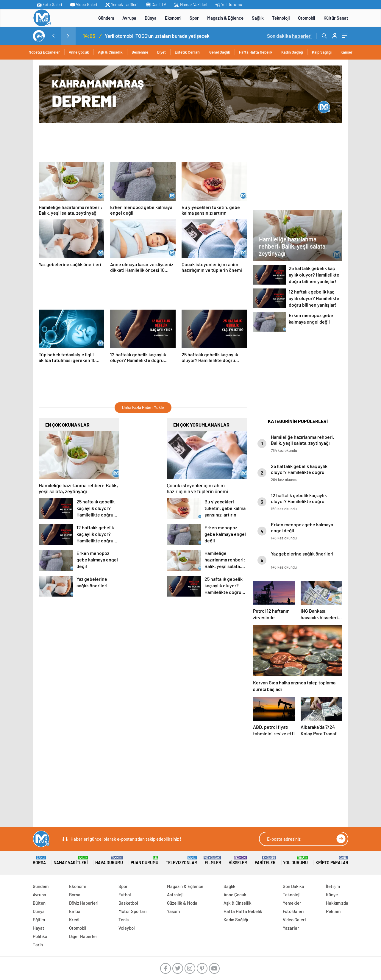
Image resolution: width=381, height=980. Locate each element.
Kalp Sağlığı (322, 52)
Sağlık (258, 18)
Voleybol (127, 928)
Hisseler (238, 860)
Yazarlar (291, 928)
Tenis (124, 920)
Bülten (39, 903)
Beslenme (140, 52)
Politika (40, 936)
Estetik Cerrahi (188, 52)
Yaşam (173, 911)
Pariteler (265, 860)
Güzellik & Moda (182, 903)
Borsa (39, 860)
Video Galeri (84, 4)
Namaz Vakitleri (191, 4)
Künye (332, 895)
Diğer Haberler (83, 936)
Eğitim (39, 920)
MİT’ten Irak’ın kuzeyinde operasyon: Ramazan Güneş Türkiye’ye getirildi (84, 36)
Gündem (106, 18)
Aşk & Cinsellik (110, 52)
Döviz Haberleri (84, 903)
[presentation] (53, 36)
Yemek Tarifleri (121, 4)
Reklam (333, 911)
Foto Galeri (49, 4)
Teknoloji (281, 18)
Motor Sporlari (132, 911)
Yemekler (292, 903)
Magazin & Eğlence (225, 18)
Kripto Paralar (332, 860)
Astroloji (175, 895)
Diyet (161, 52)
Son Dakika (293, 886)
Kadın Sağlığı (292, 52)
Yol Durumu (229, 4)
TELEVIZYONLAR (181, 860)
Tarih (38, 945)
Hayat (39, 928)
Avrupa (129, 18)
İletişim (333, 886)
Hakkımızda (337, 903)
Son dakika (289, 36)
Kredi (74, 920)
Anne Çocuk (79, 52)
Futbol (125, 895)
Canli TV (156, 4)
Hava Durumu (109, 860)
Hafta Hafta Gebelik (256, 52)
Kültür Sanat (336, 18)
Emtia (75, 911)
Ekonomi (173, 18)
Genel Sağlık (220, 52)
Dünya (151, 18)
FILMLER (213, 860)
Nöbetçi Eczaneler (44, 52)
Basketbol (128, 903)
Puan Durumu (145, 860)
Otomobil (307, 18)
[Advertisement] (146, 142)
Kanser (346, 52)
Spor (194, 18)
